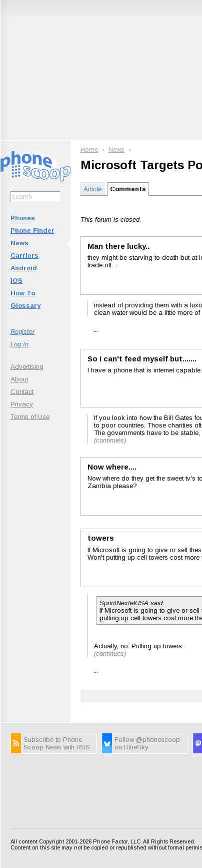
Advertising (27, 367)
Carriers (24, 256)
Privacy (22, 404)
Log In (19, 344)
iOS (16, 281)
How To (23, 293)
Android (24, 268)
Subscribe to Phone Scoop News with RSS (57, 743)
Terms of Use (30, 417)
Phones (23, 218)
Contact (22, 392)
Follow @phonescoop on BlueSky (147, 743)
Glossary (25, 306)
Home (89, 149)
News (19, 243)
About (19, 379)
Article (92, 189)
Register (22, 332)
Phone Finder (32, 231)
